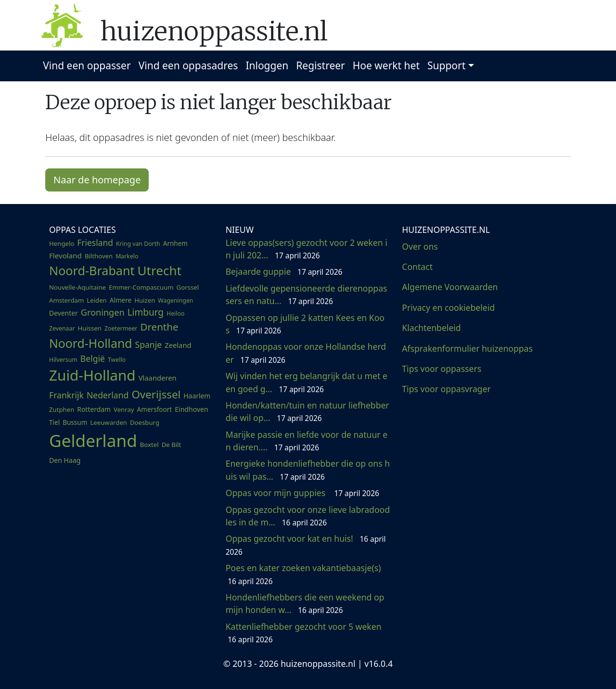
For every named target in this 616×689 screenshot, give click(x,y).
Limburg (146, 312)
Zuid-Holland (92, 375)
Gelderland (93, 440)
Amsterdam (66, 300)
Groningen (103, 312)
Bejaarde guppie (284, 271)
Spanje (149, 344)
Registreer (321, 65)
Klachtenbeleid (431, 328)
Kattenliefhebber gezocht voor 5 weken (305, 633)
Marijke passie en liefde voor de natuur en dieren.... (307, 441)
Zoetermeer (121, 328)
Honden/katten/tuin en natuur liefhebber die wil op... (308, 411)
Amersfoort (155, 409)
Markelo (127, 256)
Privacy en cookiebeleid (448, 307)
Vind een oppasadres (188, 65)
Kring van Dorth (138, 244)
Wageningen (175, 300)
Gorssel (188, 287)
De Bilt (172, 445)
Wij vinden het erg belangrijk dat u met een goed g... (307, 382)
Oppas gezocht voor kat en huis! (306, 545)
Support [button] (446, 65)
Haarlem (197, 396)
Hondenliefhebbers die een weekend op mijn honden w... (305, 603)
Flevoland (65, 255)
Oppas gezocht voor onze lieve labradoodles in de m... (308, 516)
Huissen (90, 328)
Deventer (64, 313)
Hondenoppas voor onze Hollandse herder (306, 353)
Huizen (145, 300)
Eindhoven (192, 409)
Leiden (96, 300)
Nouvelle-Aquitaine (77, 287)
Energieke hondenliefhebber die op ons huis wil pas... (308, 470)
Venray (124, 409)
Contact (417, 267)
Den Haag (65, 460)
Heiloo (175, 313)
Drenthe (159, 327)
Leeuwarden (109, 422)
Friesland (95, 242)
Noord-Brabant (92, 270)
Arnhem (175, 243)
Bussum (75, 422)
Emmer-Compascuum (141, 287)
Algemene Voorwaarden (450, 287)
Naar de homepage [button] (97, 180)
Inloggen (267, 65)
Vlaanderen (158, 378)
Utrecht (160, 270)
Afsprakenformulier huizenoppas (467, 348)
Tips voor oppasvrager (446, 389)
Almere (121, 300)
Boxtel (149, 445)
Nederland (108, 395)
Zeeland (178, 345)
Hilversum (63, 360)
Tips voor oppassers (442, 369)
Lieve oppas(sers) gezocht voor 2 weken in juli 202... (307, 249)
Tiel (54, 422)
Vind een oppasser (87, 65)
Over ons (420, 246)
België (93, 358)
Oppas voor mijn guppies (302, 493)
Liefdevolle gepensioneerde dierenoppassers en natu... (307, 294)
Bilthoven (99, 256)
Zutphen (62, 409)
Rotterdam (94, 409)
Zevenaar (62, 328)
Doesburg (145, 422)
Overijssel (156, 394)
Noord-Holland (91, 343)
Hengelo (62, 243)
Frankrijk (66, 395)
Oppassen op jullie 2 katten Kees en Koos (305, 324)
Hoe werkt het (386, 65)
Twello (117, 360)
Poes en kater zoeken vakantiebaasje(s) (304, 574)
